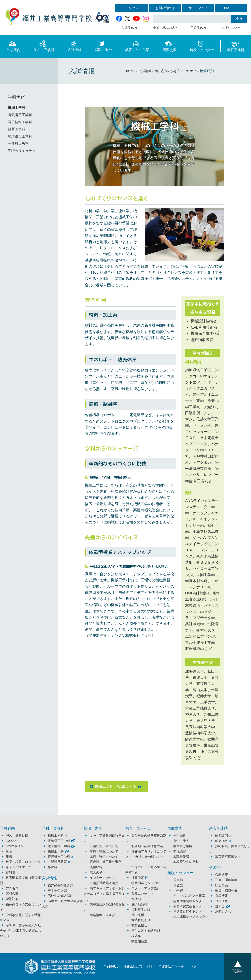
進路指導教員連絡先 (104, 883)
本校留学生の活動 (186, 862)
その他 (215, 868)
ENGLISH (231, 8)
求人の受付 (98, 872)
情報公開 (12, 894)
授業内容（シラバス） (147, 883)
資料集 (11, 872)
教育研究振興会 (226, 857)
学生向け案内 (183, 846)
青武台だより (141, 920)
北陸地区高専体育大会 (147, 846)
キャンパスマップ (19, 867)
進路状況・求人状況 (104, 846)
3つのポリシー (16, 846)
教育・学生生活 (137, 46)
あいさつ (12, 841)
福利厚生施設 (141, 910)
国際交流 (170, 46)
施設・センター (202, 46)
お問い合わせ (165, 8)
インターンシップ (102, 878)
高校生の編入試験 (60, 896)
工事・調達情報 (226, 880)
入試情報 (75, 46)
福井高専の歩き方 (60, 885)
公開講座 (223, 875)
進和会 (220, 906)
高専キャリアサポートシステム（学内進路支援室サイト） (104, 894)
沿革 (9, 851)
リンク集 (222, 901)
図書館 (178, 880)
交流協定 (180, 851)
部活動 (136, 899)
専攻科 (53, 867)
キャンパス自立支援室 (189, 896)
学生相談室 (139, 941)
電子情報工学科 (20, 122)
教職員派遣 (181, 857)
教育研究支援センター (189, 906)
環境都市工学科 (20, 136)
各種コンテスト (142, 894)
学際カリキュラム (22, 151)
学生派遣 (180, 836)
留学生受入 (181, 841)
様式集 (136, 936)
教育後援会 (139, 925)
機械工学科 (17, 108)
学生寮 (178, 890)
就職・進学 (103, 46)
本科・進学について (104, 857)
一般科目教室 (18, 144)
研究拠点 (222, 841)
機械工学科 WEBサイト (116, 786)
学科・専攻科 (44, 46)
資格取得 (96, 867)
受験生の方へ (131, 28)
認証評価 (12, 899)
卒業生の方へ (200, 28)
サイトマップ (198, 8)
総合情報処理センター (189, 901)
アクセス (132, 8)
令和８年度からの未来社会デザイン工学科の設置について (21, 931)
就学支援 (138, 915)
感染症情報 (139, 904)
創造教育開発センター (189, 911)
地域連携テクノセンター (191, 917)
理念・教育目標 (17, 836)
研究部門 (222, 836)
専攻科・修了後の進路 (106, 862)
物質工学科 (17, 129)
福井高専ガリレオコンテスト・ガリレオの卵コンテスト (146, 857)
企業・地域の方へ (166, 28)
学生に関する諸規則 (146, 931)
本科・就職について (104, 851)
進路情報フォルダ (102, 915)
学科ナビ (16, 97)
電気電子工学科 (20, 115)
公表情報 (222, 896)
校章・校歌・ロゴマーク (23, 862)
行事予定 (138, 878)
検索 (239, 19)
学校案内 (14, 46)
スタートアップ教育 (146, 888)
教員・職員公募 (226, 890)
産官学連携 (236, 46)
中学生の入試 (57, 890)
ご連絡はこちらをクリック (178, 966)
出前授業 (222, 885)
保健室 (178, 885)
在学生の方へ (231, 28)
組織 (9, 857)
